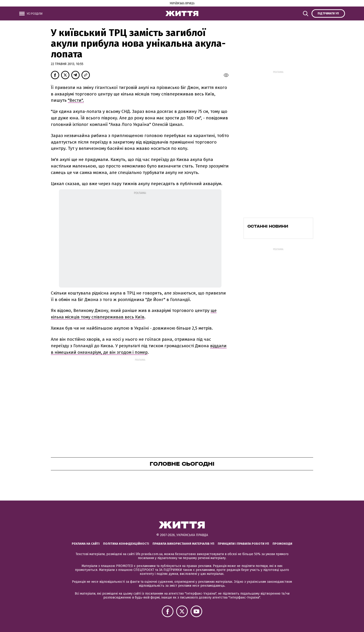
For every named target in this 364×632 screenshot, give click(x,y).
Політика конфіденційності (126, 544)
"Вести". (76, 100)
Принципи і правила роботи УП (243, 544)
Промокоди (282, 544)
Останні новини (268, 226)
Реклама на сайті (86, 544)
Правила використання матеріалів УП (183, 544)
